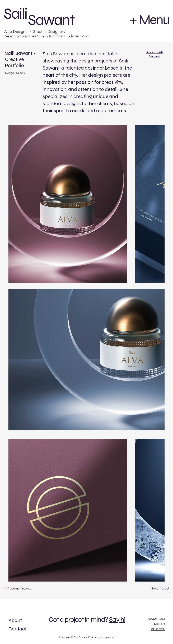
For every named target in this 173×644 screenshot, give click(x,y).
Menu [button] (154, 20)
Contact (17, 629)
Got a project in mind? (78, 620)
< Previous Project (17, 588)
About (15, 620)
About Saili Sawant (155, 54)
